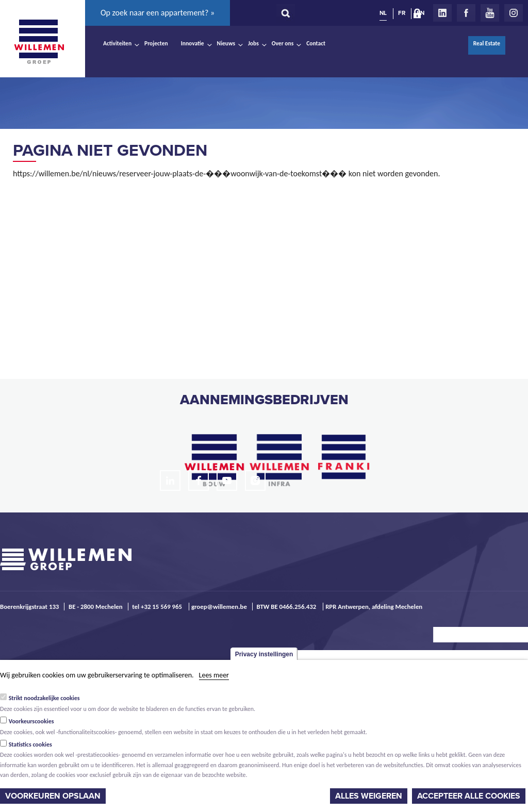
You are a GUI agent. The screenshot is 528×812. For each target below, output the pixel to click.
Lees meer (214, 675)
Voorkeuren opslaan (53, 796)
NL (383, 13)
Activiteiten (117, 43)
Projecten (156, 43)
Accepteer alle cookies (469, 796)
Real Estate (487, 43)
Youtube (490, 13)
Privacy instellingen (264, 654)
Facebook (466, 13)
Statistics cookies (30, 744)
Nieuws (226, 43)
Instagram (514, 13)
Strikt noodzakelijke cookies (44, 698)
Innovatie (193, 43)
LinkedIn (442, 13)
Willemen (39, 42)
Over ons (283, 43)
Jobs (253, 43)
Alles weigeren (369, 796)
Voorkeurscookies (31, 721)
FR (402, 13)
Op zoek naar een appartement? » (158, 13)
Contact (316, 43)
